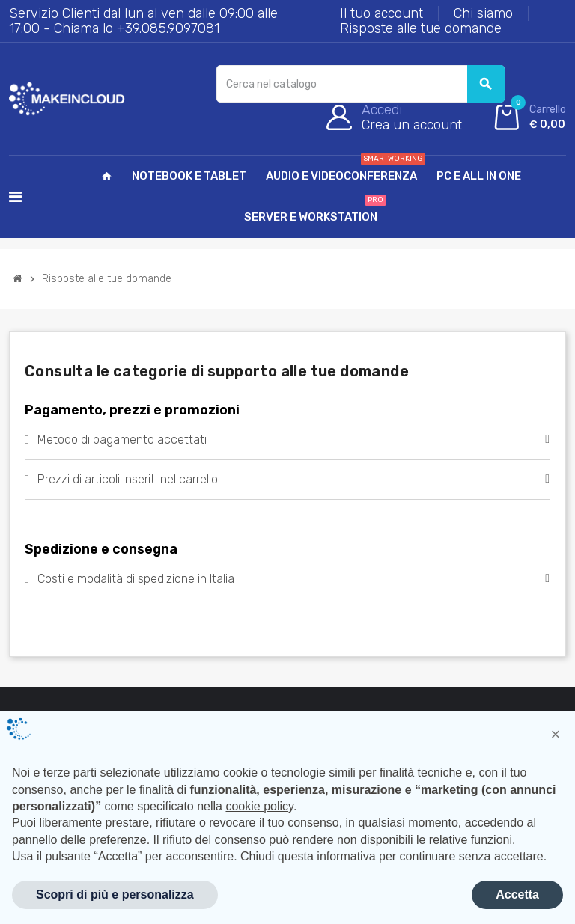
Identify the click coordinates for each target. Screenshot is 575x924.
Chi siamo (483, 13)
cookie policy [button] (259, 806)
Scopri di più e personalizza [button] (115, 894)
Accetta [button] (517, 894)
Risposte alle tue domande (421, 28)
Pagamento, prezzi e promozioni (132, 410)
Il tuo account (381, 13)
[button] (556, 735)
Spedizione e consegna (101, 550)
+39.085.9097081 (168, 28)
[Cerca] (360, 84)
